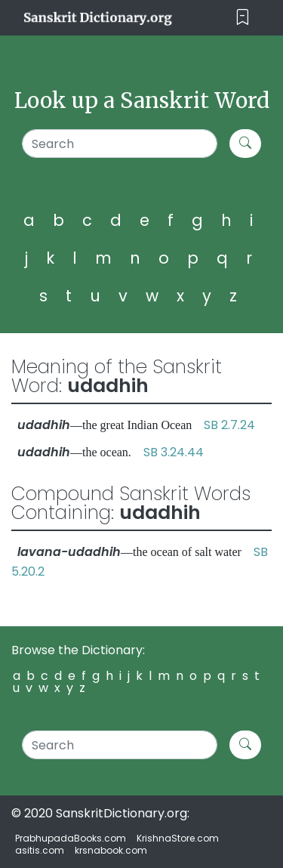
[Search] (120, 144)
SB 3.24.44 (174, 452)
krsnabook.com (111, 850)
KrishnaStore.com (178, 838)
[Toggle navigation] (243, 18)
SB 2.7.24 (229, 425)
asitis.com (40, 850)
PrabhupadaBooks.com (71, 838)
